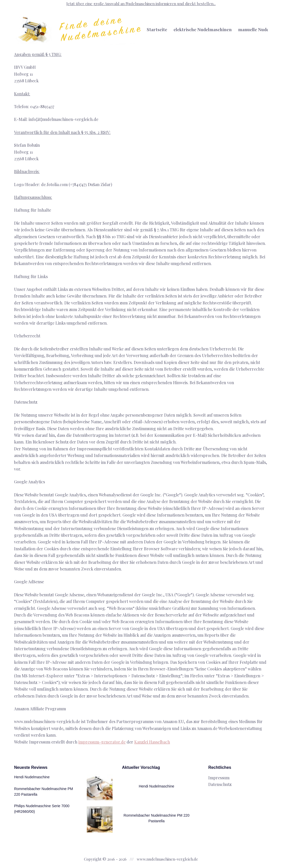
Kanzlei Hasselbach (152, 742)
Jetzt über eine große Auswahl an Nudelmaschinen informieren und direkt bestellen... (141, 4)
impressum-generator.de (102, 742)
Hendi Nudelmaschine (32, 776)
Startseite (157, 29)
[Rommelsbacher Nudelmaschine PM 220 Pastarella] (99, 819)
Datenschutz (220, 783)
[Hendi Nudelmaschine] (99, 786)
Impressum (219, 776)
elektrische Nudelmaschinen (203, 29)
